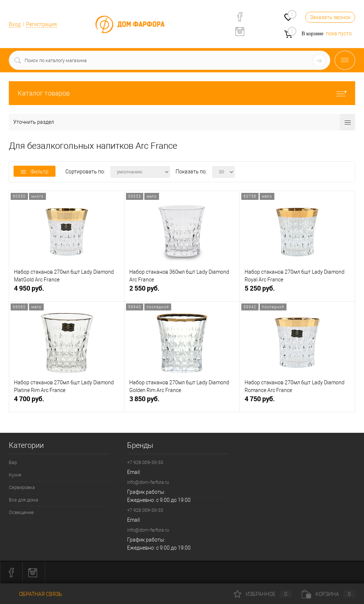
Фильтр (35, 172)
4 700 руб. (67, 402)
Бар (13, 462)
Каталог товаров (182, 93)
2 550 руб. (182, 291)
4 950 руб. (67, 291)
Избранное (263, 594)
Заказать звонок (330, 17)
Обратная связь (35, 594)
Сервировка (22, 487)
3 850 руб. (182, 402)
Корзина (328, 594)
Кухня (15, 475)
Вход (15, 24)
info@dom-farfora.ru (148, 482)
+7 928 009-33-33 (145, 462)
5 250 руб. (297, 291)
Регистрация (42, 24)
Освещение (21, 512)
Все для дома (24, 500)
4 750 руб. (297, 402)
